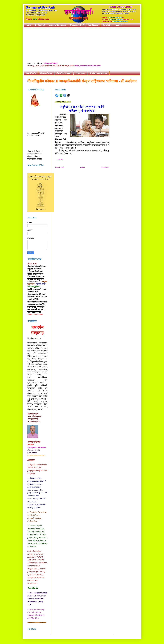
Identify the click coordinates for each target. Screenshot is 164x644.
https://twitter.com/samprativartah (88, 66)
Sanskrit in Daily (64, 73)
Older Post (105, 168)
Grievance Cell (77, 25)
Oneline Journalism (98, 73)
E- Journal (40, 25)
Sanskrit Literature (57, 25)
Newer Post (60, 168)
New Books (31, 73)
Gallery (119, 25)
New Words (93, 25)
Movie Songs (46, 73)
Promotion (80, 73)
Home (28, 25)
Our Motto (107, 25)
